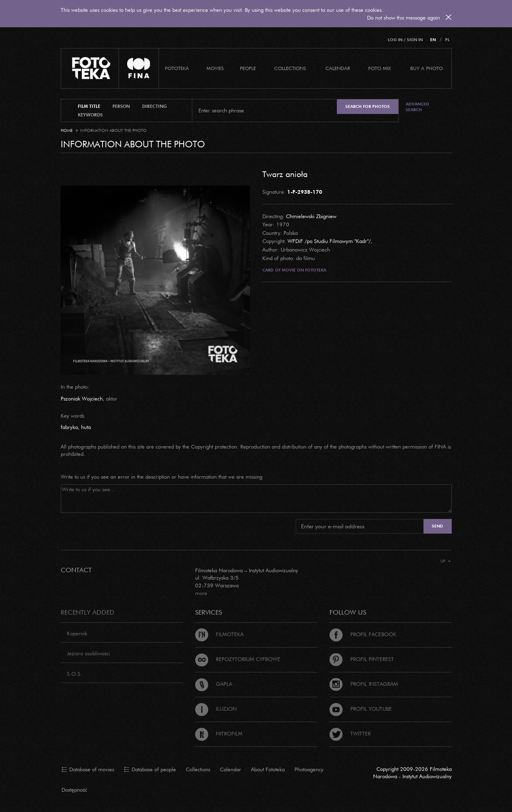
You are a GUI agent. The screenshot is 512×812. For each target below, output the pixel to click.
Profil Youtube (361, 709)
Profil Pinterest (362, 659)
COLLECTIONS (290, 68)
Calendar (231, 769)
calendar (338, 68)
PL (447, 40)
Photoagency (309, 769)
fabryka (69, 427)
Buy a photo (426, 68)
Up (446, 561)
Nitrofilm (219, 733)
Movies (215, 68)
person (121, 106)
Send (437, 526)
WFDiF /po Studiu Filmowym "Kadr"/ (329, 241)
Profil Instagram (364, 684)
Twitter (350, 733)
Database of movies (88, 770)
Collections (198, 769)
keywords (90, 115)
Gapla (214, 684)
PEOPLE (248, 68)
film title (89, 106)
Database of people (150, 770)
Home (67, 130)
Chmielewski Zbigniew (311, 216)
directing (155, 106)
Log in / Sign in (405, 40)
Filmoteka (219, 634)
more (201, 593)
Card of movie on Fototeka (294, 270)
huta (86, 427)
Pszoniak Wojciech (82, 398)
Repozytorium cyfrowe (238, 659)
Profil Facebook (363, 634)
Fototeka (177, 68)
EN (433, 40)
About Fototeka (268, 769)
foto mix (379, 68)
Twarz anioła (285, 174)
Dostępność (74, 790)
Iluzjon (216, 709)
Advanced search (418, 107)
